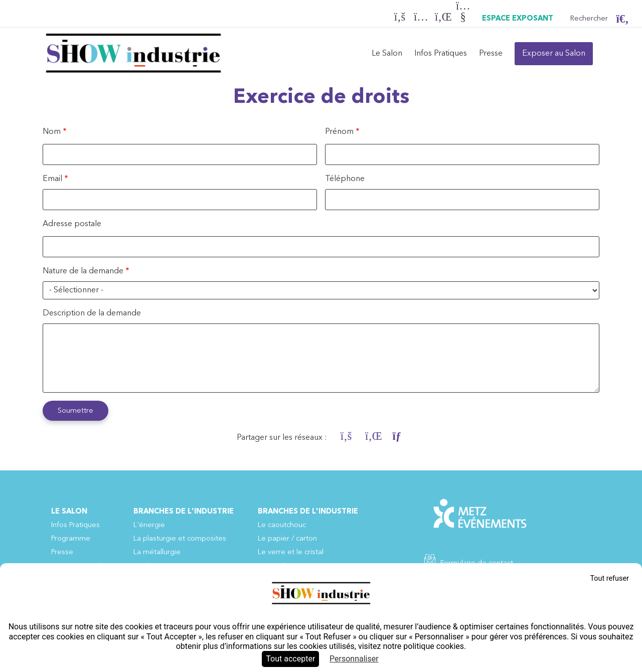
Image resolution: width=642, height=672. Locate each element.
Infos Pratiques (441, 54)
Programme (71, 539)
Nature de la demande (83, 271)
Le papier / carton (287, 539)
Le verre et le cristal (291, 552)
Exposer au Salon (554, 54)
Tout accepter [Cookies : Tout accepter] (290, 659)
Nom (52, 132)
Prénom (339, 132)
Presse (491, 54)
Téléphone (345, 179)
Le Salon (387, 54)
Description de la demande (92, 313)
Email (52, 179)
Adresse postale (72, 224)
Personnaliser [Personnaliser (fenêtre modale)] (354, 659)
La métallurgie (157, 552)
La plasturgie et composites (180, 539)
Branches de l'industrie (184, 512)
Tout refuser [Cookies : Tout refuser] (609, 578)
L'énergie (149, 525)
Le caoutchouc (282, 525)
